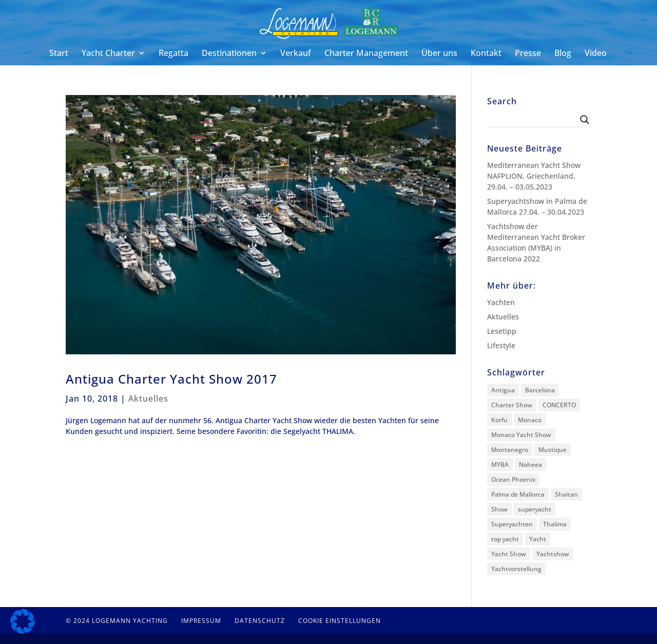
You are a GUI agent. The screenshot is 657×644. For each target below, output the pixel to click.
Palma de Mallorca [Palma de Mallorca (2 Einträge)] (518, 494)
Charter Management (366, 54)
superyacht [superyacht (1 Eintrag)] (535, 509)
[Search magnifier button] (585, 120)
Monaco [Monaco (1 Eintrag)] (530, 420)
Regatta (173, 54)
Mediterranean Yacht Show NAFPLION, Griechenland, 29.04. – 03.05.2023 (534, 176)
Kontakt (486, 54)
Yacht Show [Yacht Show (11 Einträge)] (509, 554)
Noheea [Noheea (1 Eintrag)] (530, 465)
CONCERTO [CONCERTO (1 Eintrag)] (559, 405)
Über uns (439, 54)
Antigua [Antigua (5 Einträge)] (503, 390)
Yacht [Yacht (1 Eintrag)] (538, 539)
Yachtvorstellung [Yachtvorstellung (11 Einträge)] (516, 569)
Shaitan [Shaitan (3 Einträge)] (566, 494)
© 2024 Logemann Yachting (117, 621)
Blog (563, 54)
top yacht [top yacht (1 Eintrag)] (505, 539)
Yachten (501, 302)
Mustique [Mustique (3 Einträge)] (553, 450)
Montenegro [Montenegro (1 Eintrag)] (510, 450)
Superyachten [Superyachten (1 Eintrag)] (512, 524)
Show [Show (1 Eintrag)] (499, 509)
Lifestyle (501, 345)
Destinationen (229, 54)
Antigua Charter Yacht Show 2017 (171, 379)
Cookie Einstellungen (340, 621)
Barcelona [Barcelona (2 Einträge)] (540, 390)
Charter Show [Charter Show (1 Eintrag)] (512, 405)
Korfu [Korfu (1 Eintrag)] (499, 420)
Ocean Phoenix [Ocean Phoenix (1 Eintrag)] (513, 479)
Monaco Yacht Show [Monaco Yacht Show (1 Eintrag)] (521, 435)
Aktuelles (148, 399)
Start (59, 54)
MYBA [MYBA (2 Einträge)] (500, 465)
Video (596, 54)
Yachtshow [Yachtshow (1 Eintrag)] (553, 554)
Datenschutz (260, 621)
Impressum (201, 621)
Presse (528, 54)
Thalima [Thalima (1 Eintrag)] (555, 524)
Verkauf (296, 54)
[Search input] (535, 120)
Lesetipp (502, 331)
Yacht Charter (108, 54)
